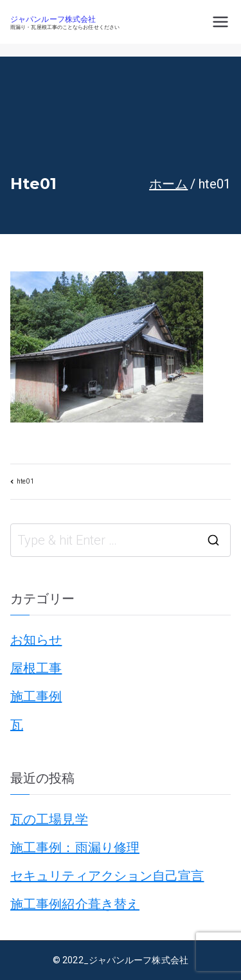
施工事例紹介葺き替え (75, 904)
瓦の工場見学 (49, 819)
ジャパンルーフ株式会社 (53, 20)
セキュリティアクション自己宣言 (107, 876)
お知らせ (36, 640)
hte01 (25, 481)
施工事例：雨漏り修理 (75, 848)
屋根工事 (36, 668)
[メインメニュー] (220, 22)
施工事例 (36, 696)
